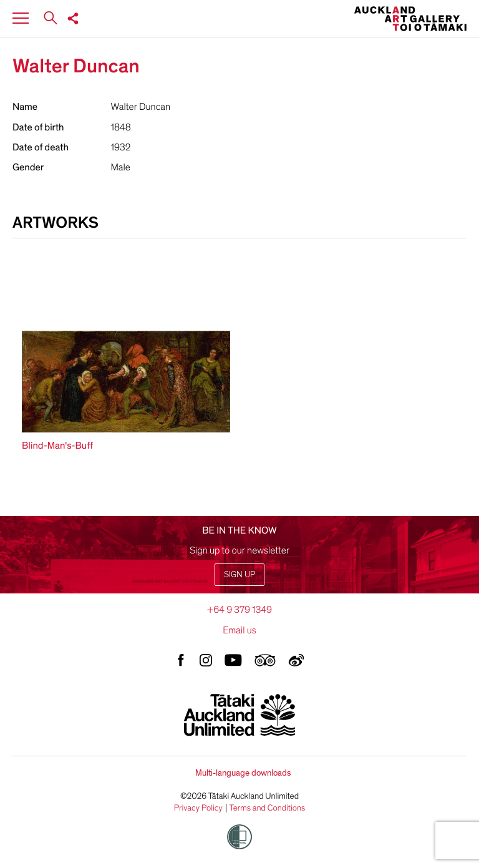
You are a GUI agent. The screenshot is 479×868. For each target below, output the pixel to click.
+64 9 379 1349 (239, 610)
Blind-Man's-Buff (57, 446)
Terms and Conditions (268, 808)
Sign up (239, 574)
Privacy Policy (198, 808)
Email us (239, 630)
